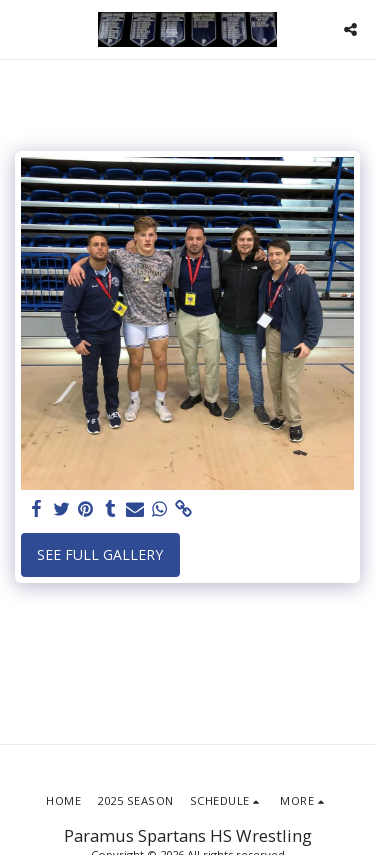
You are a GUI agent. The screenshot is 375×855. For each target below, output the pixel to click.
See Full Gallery (100, 554)
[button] (22, 28)
